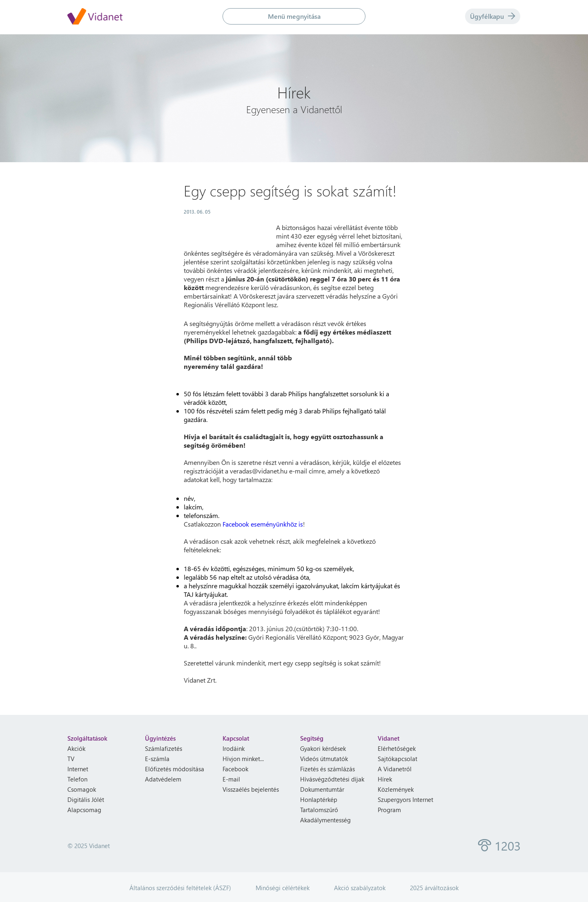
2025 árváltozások (434, 888)
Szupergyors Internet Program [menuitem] (405, 805)
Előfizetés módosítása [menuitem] (175, 769)
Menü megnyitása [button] (294, 16)
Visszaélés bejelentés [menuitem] (251, 789)
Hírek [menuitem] (385, 779)
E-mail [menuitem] (231, 779)
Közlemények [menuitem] (396, 789)
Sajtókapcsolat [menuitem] (398, 759)
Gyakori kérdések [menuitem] (323, 748)
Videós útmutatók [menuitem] (324, 759)
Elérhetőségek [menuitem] (397, 748)
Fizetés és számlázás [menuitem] (327, 769)
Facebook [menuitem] (235, 769)
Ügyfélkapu (493, 16)
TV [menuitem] (71, 759)
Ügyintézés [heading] (160, 738)
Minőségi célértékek (283, 888)
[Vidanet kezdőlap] (95, 17)
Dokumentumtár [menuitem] (322, 789)
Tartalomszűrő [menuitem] (319, 810)
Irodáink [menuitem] (234, 748)
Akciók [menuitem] (76, 748)
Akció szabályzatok (360, 888)
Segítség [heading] (312, 738)
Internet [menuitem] (78, 769)
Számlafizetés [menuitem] (164, 748)
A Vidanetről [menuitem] (395, 769)
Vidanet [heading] (389, 738)
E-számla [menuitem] (157, 759)
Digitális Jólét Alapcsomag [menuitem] (86, 805)
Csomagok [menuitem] (82, 789)
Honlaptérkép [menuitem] (319, 799)
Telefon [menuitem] (77, 779)
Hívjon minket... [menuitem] (243, 759)
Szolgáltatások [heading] (87, 738)
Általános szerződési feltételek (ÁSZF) (180, 888)
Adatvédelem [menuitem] (163, 779)
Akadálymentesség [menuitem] (325, 820)
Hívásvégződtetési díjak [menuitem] (332, 779)
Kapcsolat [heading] (236, 738)
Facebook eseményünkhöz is (263, 524)
